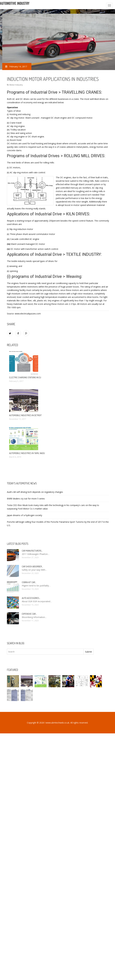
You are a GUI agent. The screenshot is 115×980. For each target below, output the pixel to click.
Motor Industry (16, 85)
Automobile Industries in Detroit (25, 415)
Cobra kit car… (29, 582)
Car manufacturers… (32, 551)
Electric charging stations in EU (25, 377)
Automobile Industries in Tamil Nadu (27, 453)
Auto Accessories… (31, 598)
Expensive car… (29, 614)
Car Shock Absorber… (32, 566)
